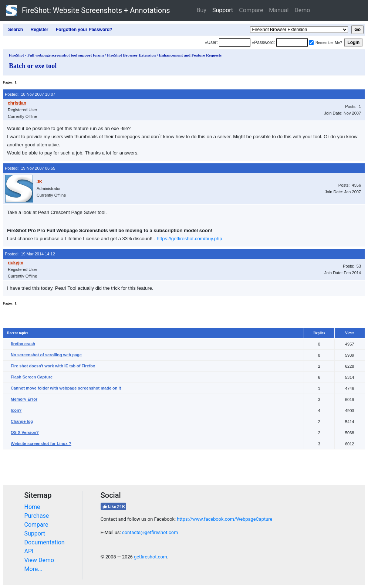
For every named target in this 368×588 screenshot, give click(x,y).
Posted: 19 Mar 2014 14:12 (30, 254)
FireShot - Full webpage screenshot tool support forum (56, 55)
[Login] (235, 43)
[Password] (292, 43)
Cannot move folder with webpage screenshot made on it (66, 388)
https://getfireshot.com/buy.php (190, 239)
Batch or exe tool (33, 66)
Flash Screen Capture (32, 377)
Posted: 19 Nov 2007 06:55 (30, 168)
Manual (279, 10)
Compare (251, 10)
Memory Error (24, 399)
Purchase (37, 516)
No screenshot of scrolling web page (46, 355)
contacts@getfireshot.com (150, 532)
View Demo (39, 560)
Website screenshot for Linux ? (41, 443)
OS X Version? (25, 432)
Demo (302, 10)
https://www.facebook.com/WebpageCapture (224, 519)
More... (34, 569)
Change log (22, 421)
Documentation (45, 542)
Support (223, 10)
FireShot (88, 10)
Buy (202, 10)
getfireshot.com (151, 557)
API (29, 551)
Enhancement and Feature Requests (190, 55)
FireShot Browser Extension (131, 55)
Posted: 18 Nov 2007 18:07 (30, 94)
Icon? (16, 410)
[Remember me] (311, 43)
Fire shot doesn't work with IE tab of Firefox (53, 366)
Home (32, 507)
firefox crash (23, 344)
